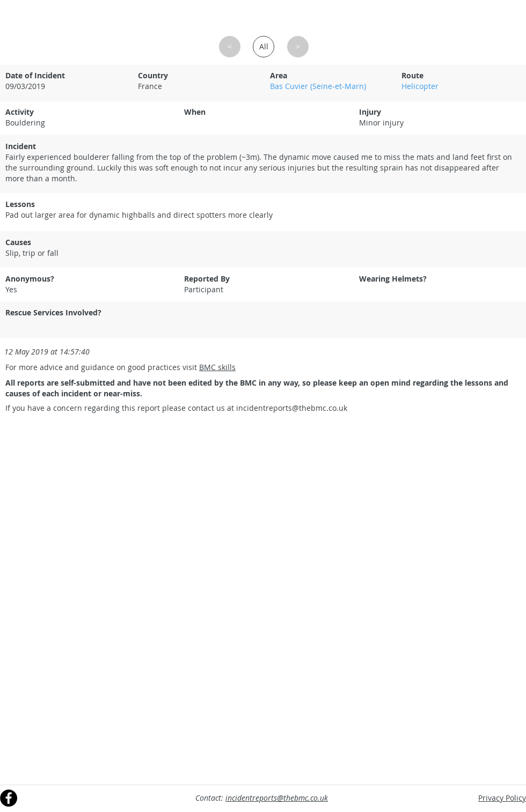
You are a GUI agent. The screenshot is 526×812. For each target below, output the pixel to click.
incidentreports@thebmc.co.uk (292, 408)
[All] (264, 47)
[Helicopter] (461, 86)
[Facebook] (9, 798)
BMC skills (217, 367)
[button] (230, 47)
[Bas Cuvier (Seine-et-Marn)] (329, 86)
